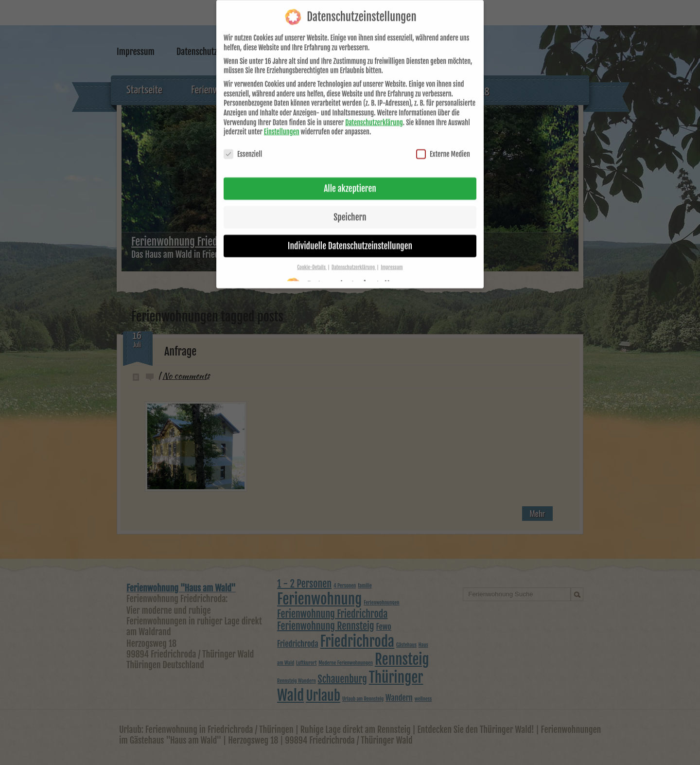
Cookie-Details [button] (312, 255)
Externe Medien (443, 143)
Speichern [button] (350, 205)
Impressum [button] (392, 255)
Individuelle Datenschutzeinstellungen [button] (350, 234)
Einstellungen (282, 120)
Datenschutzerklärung (374, 111)
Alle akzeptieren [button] (350, 177)
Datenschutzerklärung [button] (354, 255)
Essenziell (243, 143)
